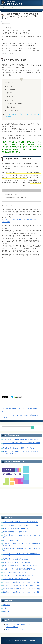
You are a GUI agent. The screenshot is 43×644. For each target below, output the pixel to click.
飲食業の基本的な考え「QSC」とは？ (15, 532)
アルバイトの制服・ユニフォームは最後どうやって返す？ (21, 525)
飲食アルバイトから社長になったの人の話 (17, 562)
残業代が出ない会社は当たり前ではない (16, 559)
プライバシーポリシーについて (15, 629)
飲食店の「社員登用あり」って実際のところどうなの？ (21, 566)
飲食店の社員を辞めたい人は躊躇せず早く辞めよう (19, 448)
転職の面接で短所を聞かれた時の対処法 (16, 529)
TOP (3, 7)
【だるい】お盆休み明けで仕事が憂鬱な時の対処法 (19, 569)
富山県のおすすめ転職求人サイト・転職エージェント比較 (21, 585)
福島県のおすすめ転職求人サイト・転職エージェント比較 (21, 592)
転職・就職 (7, 612)
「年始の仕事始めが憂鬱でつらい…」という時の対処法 (21, 522)
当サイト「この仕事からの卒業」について (19, 624)
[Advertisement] (21, 328)
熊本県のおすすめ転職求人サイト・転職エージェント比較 (21, 582)
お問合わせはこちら (12, 627)
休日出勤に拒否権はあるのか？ (13, 540)
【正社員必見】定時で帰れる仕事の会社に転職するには (21, 440)
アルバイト (7, 605)
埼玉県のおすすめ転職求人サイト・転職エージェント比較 (21, 589)
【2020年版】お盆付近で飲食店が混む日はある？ (19, 576)
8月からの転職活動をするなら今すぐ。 (16, 572)
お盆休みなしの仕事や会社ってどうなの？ (17, 579)
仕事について (6, 23)
